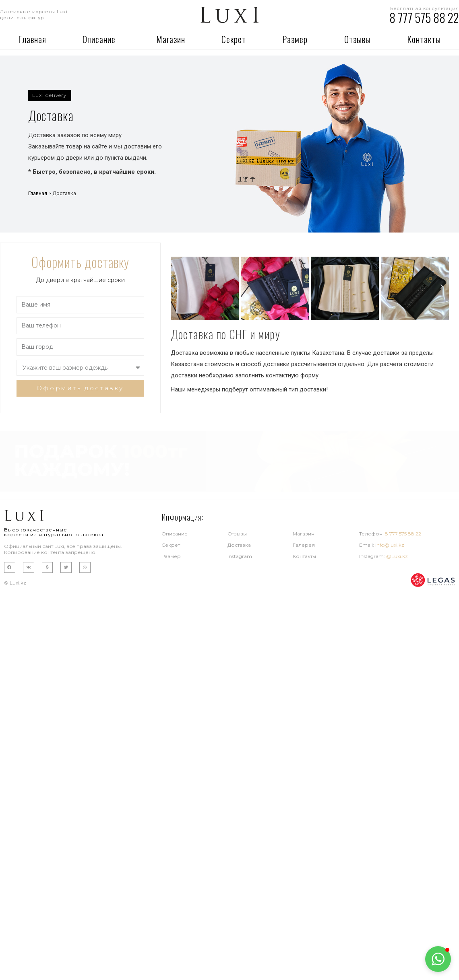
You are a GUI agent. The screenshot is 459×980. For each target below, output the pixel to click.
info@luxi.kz (390, 545)
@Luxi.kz (397, 556)
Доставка (239, 545)
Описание (101, 39)
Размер (295, 39)
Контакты (424, 39)
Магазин (171, 39)
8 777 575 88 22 (424, 17)
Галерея (304, 545)
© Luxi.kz (15, 583)
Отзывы (358, 39)
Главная (32, 39)
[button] (50, 95)
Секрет (234, 39)
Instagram (240, 556)
